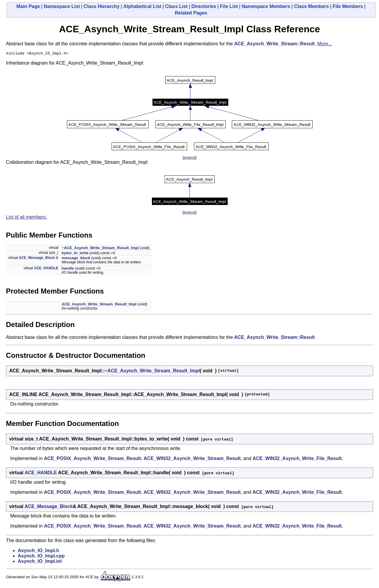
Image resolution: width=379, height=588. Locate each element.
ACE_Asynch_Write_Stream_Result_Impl (99, 305)
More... (325, 44)
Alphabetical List (142, 6)
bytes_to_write (75, 254)
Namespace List (62, 6)
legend (189, 158)
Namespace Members (266, 6)
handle (68, 269)
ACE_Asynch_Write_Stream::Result (274, 44)
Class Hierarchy (102, 6)
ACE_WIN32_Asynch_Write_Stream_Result (192, 459)
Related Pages (191, 13)
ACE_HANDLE (46, 269)
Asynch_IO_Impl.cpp (41, 557)
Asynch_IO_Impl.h (38, 551)
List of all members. (27, 218)
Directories (204, 6)
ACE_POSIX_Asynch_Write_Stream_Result (92, 459)
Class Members (311, 6)
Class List (176, 6)
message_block (76, 259)
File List (229, 6)
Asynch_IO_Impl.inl (40, 562)
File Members (348, 6)
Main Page (28, 6)
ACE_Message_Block (37, 259)
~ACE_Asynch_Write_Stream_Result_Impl (100, 249)
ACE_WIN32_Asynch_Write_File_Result (297, 459)
